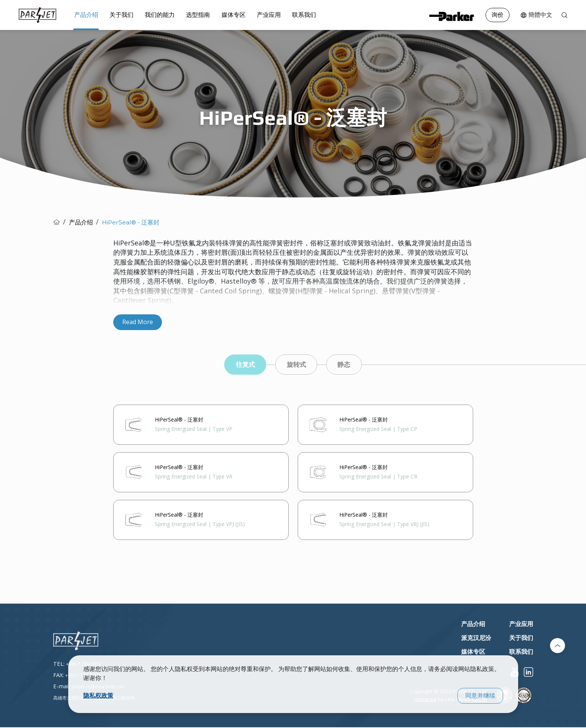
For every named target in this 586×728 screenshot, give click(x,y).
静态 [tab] (347, 365)
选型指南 (191, 15)
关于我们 (118, 15)
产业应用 (258, 15)
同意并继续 (480, 696)
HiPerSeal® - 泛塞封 (131, 222)
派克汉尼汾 (476, 639)
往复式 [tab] (243, 365)
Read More (138, 322)
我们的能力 (155, 15)
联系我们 (291, 15)
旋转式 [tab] (297, 365)
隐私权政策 (98, 695)
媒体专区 (225, 15)
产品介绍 (85, 15)
